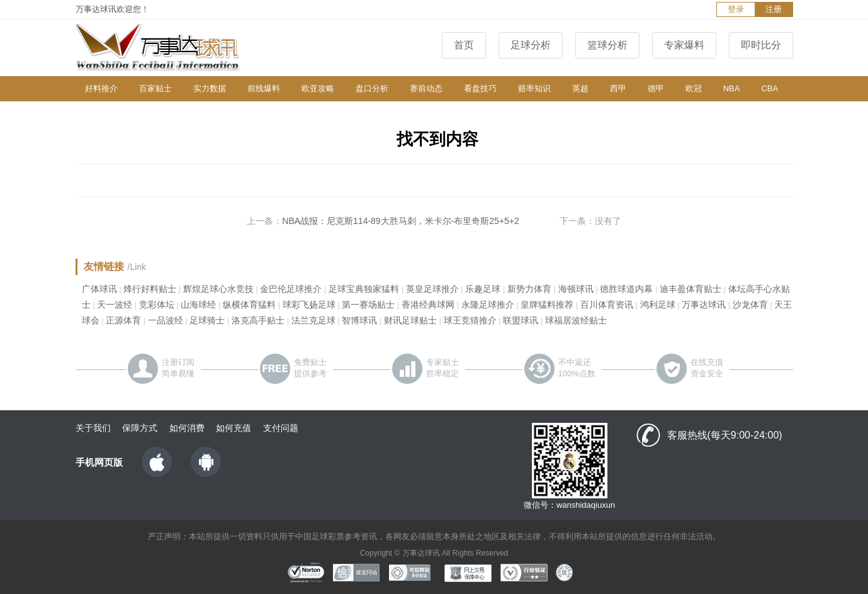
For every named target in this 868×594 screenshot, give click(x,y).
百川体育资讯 (607, 305)
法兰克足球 (313, 320)
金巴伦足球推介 (291, 289)
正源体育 (123, 320)
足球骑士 (207, 320)
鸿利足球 (658, 305)
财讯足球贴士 (410, 320)
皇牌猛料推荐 (547, 305)
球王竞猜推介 (470, 320)
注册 (774, 9)
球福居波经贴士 (576, 320)
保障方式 (140, 428)
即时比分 (761, 45)
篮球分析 (607, 45)
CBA (769, 88)
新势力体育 (529, 289)
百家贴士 (155, 88)
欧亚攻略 (318, 88)
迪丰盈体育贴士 (690, 289)
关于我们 (93, 428)
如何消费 (187, 428)
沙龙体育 (750, 305)
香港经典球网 (428, 305)
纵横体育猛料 (249, 305)
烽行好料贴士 (150, 289)
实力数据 (210, 88)
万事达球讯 (704, 305)
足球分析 (531, 45)
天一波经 (115, 305)
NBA (732, 88)
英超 (580, 88)
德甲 (656, 88)
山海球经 (198, 305)
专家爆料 (684, 45)
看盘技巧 (480, 88)
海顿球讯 (576, 289)
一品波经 (166, 320)
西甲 (618, 88)
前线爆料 (264, 88)
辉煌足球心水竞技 (218, 289)
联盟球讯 (521, 320)
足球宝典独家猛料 (364, 289)
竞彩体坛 (157, 305)
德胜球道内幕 (626, 289)
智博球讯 (359, 320)
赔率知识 (534, 88)
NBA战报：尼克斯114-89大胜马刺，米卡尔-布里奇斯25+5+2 (401, 221)
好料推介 (101, 88)
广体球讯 (99, 289)
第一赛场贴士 (368, 305)
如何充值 (234, 428)
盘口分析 (372, 88)
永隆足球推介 (488, 305)
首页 (464, 45)
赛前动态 (426, 88)
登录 (736, 9)
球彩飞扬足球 (309, 305)
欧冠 (694, 88)
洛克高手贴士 (258, 320)
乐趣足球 (483, 289)
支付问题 (281, 428)
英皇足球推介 (432, 289)
